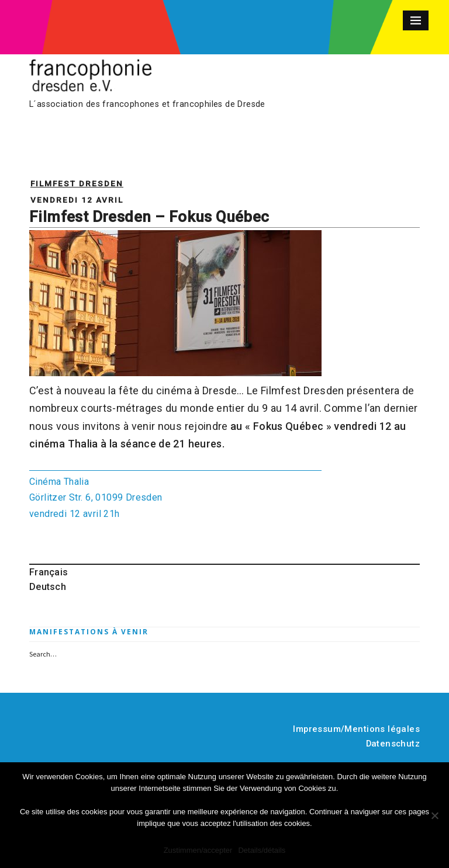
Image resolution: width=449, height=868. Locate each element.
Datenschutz (393, 744)
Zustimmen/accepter (198, 850)
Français (49, 572)
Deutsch (48, 587)
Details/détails (262, 850)
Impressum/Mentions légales (356, 729)
